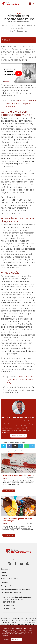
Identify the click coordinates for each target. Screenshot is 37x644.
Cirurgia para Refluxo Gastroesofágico (16, 589)
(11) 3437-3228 (9, 605)
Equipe (4, 572)
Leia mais (9, 491)
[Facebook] (9, 446)
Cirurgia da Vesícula (8, 586)
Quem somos (6, 569)
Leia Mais (6, 640)
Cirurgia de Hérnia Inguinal (11, 593)
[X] (4, 446)
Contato (4, 576)
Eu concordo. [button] (16, 639)
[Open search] (34, 4)
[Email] (15, 446)
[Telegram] (32, 446)
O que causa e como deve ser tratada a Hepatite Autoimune (20, 104)
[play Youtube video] (18, 73)
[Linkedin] (21, 446)
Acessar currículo (18, 436)
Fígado (19, 13)
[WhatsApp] (26, 446)
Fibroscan (5, 582)
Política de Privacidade (10, 579)
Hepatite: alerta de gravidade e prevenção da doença (19, 380)
